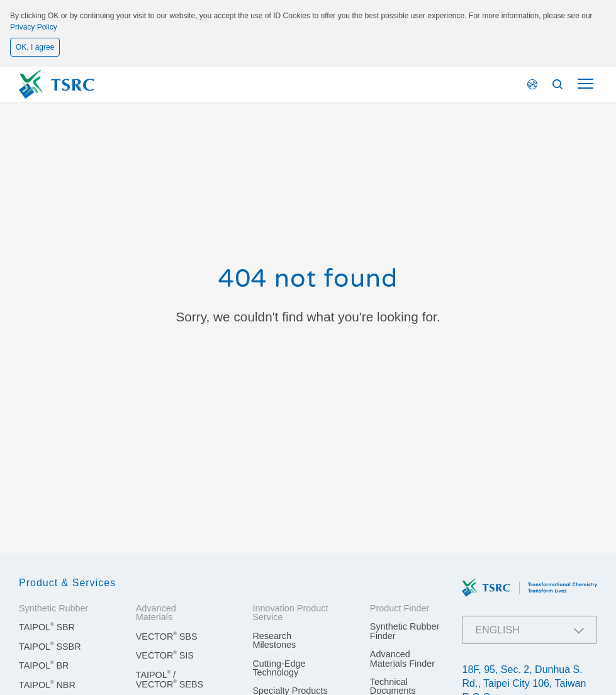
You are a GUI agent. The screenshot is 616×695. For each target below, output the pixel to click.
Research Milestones (274, 640)
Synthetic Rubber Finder (405, 631)
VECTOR (167, 637)
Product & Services (67, 583)
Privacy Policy (34, 27)
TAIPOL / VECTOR (170, 680)
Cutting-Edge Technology (279, 668)
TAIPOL (47, 627)
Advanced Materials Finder (402, 659)
